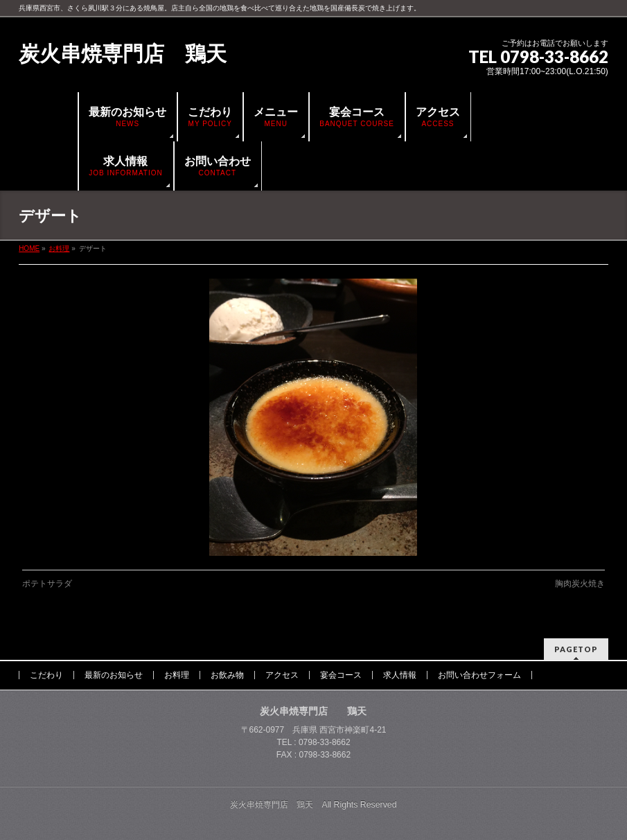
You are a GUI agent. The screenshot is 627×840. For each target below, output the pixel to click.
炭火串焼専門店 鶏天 (123, 54)
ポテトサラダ (47, 584)
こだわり (46, 675)
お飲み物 (227, 675)
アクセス (282, 675)
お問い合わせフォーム (479, 675)
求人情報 (400, 675)
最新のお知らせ (114, 675)
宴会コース (341, 675)
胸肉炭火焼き (580, 584)
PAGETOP (576, 649)
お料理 (177, 675)
